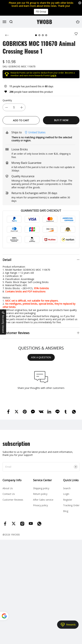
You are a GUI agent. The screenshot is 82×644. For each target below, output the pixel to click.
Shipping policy (41, 488)
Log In (53, 75)
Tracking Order (71, 505)
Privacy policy (40, 505)
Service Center (42, 480)
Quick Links (71, 480)
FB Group (41, 12)
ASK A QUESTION (41, 357)
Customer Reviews (13, 500)
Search (67, 488)
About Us (8, 488)
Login (66, 494)
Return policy (40, 494)
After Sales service (43, 500)
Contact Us (9, 494)
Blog (66, 511)
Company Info (12, 480)
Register (68, 500)
